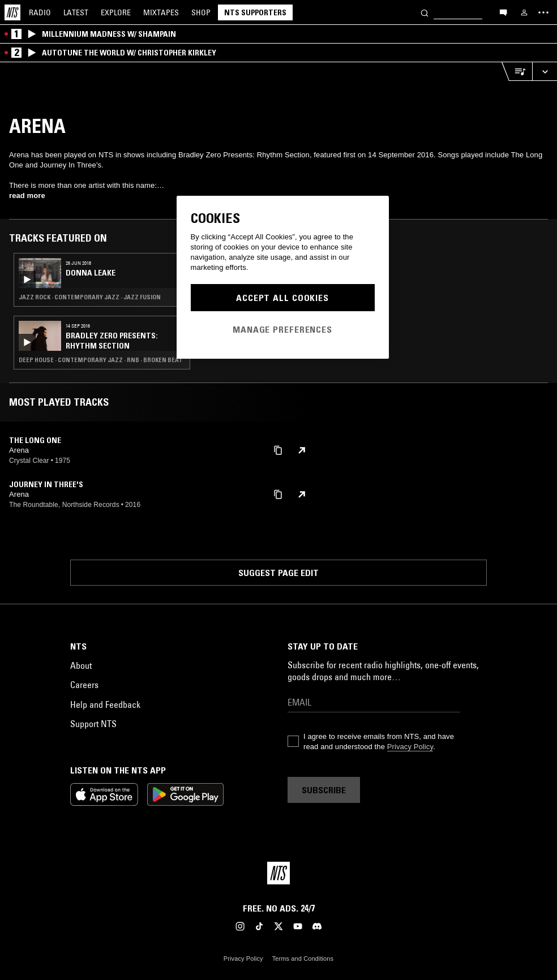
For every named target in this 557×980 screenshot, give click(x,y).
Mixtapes (161, 12)
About (81, 665)
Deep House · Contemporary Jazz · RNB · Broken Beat (100, 360)
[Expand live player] (545, 72)
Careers (84, 685)
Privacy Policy (410, 747)
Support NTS (93, 724)
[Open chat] (503, 12)
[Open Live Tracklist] (517, 72)
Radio (40, 12)
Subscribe (324, 790)
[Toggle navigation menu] (543, 12)
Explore (116, 12)
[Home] (12, 12)
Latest (76, 12)
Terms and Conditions (303, 958)
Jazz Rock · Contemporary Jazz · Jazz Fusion (90, 297)
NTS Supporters (255, 12)
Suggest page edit (278, 573)
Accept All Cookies (282, 298)
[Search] (425, 12)
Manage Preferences (282, 329)
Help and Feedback (105, 704)
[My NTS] (524, 12)
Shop (201, 12)
